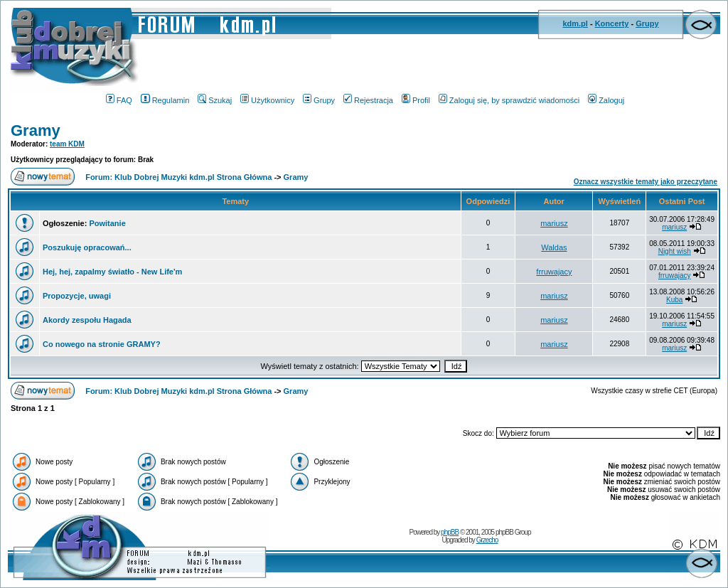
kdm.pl (575, 23)
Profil (416, 100)
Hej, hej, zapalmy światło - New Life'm (112, 272)
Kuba (674, 300)
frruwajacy (554, 272)
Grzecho (487, 540)
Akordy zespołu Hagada (87, 320)
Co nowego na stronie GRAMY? (102, 344)
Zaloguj (606, 100)
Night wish (675, 251)
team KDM (67, 144)
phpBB (450, 532)
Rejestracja (368, 100)
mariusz (554, 223)
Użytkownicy (267, 100)
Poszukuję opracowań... (87, 247)
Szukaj (215, 100)
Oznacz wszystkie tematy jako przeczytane (646, 182)
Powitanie (107, 223)
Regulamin (165, 100)
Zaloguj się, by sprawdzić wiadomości (509, 100)
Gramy (36, 130)
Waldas (554, 247)
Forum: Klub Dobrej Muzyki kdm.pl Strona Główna (178, 177)
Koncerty (612, 23)
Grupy (647, 23)
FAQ (119, 100)
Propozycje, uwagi (77, 296)
